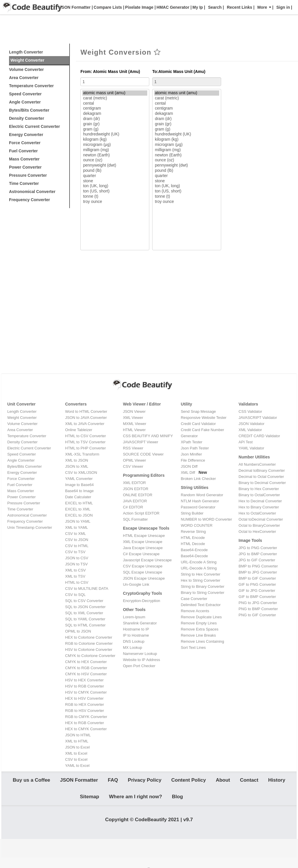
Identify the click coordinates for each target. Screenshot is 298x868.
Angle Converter (25, 102)
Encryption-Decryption (141, 601)
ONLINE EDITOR (138, 495)
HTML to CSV (77, 582)
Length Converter (26, 52)
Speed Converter (25, 94)
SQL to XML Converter (84, 613)
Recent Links (239, 7)
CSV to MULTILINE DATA (87, 589)
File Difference (193, 460)
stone (115, 181)
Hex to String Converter (201, 580)
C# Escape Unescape (141, 554)
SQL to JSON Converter (85, 607)
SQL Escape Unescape (142, 572)
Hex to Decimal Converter (260, 501)
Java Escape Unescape (143, 548)
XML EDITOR (134, 483)
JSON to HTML (78, 735)
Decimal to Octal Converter (261, 477)
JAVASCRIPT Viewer (140, 442)
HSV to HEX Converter (84, 680)
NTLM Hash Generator (200, 501)
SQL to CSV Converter (84, 601)
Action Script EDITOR (141, 513)
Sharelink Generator (140, 623)
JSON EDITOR (135, 489)
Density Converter (27, 118)
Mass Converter (24, 159)
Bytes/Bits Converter (29, 110)
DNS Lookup (134, 641)
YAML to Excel (77, 766)
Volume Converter (26, 69)
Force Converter (25, 143)
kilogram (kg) (115, 140)
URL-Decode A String (199, 568)
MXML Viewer (134, 424)
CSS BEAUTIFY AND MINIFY (148, 436)
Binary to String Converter (203, 593)
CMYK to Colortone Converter (90, 656)
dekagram (115, 114)
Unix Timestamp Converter (30, 527)
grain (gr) (115, 124)
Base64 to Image (79, 491)
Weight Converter (27, 60)
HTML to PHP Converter (86, 448)
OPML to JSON (78, 631)
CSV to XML (76, 534)
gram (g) (115, 129)
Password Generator (198, 507)
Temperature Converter (31, 86)
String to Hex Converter (201, 574)
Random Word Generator (202, 495)
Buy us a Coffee (31, 782)
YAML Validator (251, 448)
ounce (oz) (115, 160)
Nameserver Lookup (140, 654)
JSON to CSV (77, 558)
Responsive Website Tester (204, 418)
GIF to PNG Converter (257, 584)
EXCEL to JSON (79, 515)
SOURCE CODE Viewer (143, 454)
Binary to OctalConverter (259, 495)
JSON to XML (77, 466)
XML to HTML (77, 741)
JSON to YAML (78, 521)
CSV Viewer (133, 466)
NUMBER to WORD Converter (206, 519)
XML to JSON (77, 460)
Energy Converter (26, 135)
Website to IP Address (141, 660)
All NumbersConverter (257, 464)
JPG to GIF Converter (257, 560)
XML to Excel (76, 753)
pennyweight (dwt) (115, 165)
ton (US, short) (115, 191)
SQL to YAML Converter (85, 619)
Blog (178, 802)
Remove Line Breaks (198, 635)
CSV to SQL (76, 595)
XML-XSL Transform (82, 454)
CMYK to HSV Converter (86, 674)
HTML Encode (193, 538)
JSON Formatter (74, 7)
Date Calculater (78, 497)
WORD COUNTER (197, 525)
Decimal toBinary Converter (262, 470)
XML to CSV (76, 570)
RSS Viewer (133, 448)
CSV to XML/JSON (81, 473)
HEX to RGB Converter (85, 723)
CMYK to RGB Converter (86, 668)
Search (215, 7)
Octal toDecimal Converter (261, 519)
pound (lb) (115, 171)
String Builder (192, 513)
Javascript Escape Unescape (147, 560)
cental (115, 103)
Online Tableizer (79, 430)
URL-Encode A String (199, 562)
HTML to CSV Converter (86, 436)
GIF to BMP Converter (257, 597)
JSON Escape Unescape (144, 578)
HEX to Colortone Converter (89, 637)
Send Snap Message (198, 411)
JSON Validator (252, 424)
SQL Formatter (135, 519)
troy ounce (115, 202)
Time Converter (24, 183)
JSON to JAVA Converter (86, 418)
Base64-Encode (194, 550)
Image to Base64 (79, 485)
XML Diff (188, 473)
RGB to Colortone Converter (89, 643)
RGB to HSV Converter (85, 711)
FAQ (113, 782)
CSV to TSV (75, 552)
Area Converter (24, 78)
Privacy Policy (144, 782)
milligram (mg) (115, 150)
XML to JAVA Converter (85, 424)
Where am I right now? (136, 802)
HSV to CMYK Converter (86, 692)
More (264, 7)
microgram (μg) (115, 145)
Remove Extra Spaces (199, 629)
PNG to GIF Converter (257, 615)
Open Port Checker (139, 666)
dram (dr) (115, 119)
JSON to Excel (78, 747)
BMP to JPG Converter (258, 572)
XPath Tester (191, 442)
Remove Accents (195, 611)
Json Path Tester (195, 448)
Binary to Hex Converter (259, 489)
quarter (115, 176)
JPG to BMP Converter (258, 554)
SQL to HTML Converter (85, 625)
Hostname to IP (136, 629)
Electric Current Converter (34, 126)
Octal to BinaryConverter (259, 525)
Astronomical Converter (32, 192)
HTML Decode (193, 544)
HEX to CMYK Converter (86, 729)
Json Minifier (191, 454)
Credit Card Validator (198, 424)
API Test (246, 442)
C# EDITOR (133, 507)
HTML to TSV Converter (85, 442)
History (277, 782)
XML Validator (250, 430)
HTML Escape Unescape (144, 536)
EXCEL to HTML (79, 503)
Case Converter (194, 599)
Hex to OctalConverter (257, 513)
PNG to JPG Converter (258, 603)
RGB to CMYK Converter (86, 717)
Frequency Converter (30, 200)
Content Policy (189, 782)
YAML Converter (79, 479)
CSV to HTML (77, 546)
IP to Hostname (136, 635)
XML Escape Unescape (142, 542)
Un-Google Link (136, 584)
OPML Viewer (134, 460)
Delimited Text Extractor (201, 605)
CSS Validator (250, 411)
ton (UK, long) (115, 186)
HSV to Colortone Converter (89, 650)
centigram (115, 108)
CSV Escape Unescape (143, 566)
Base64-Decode (194, 556)
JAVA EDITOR (135, 501)
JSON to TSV (77, 564)
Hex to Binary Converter (259, 507)
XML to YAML (77, 527)
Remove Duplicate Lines (201, 617)
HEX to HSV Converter (84, 698)
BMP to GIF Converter (257, 578)
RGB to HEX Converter (85, 704)
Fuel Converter (23, 151)
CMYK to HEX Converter (86, 662)
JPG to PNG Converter (258, 548)
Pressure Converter (28, 175)
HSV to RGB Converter (85, 686)
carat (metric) (115, 98)
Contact (249, 782)
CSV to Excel (76, 759)
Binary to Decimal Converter (262, 483)
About (223, 782)
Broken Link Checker (198, 479)
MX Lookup (132, 648)
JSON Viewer (134, 411)
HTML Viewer (134, 430)
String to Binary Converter (203, 586)
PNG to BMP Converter (258, 609)
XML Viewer (133, 418)
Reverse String (193, 532)
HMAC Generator (172, 7)
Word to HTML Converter (86, 411)
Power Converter (25, 167)
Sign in (283, 7)
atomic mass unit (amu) (115, 93)
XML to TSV (75, 576)
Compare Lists (107, 7)
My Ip (197, 7)
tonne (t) (115, 197)
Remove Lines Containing (202, 641)
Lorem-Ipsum (134, 617)
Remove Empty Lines (199, 623)
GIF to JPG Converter (257, 591)
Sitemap (90, 802)
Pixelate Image (139, 7)
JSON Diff (189, 466)
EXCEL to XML (78, 509)
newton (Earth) (115, 155)
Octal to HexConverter (257, 532)
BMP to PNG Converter (258, 566)
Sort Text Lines (193, 648)
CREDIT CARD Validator (259, 436)
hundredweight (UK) (115, 134)
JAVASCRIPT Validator (258, 418)
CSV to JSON (77, 540)
